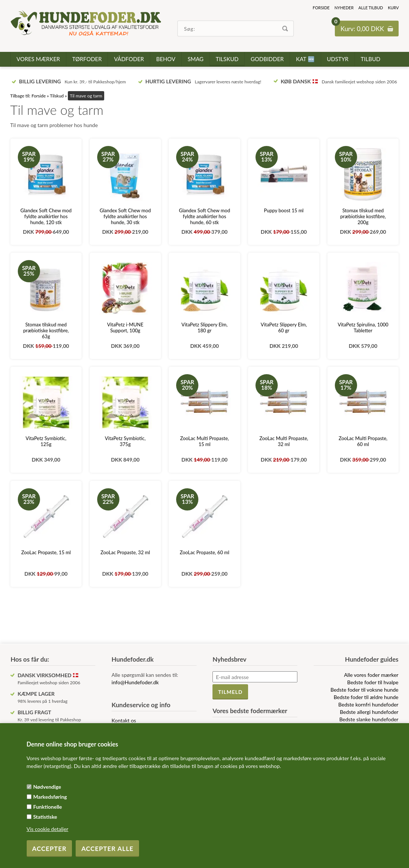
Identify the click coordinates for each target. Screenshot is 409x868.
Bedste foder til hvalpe (373, 682)
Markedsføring (50, 797)
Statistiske (45, 817)
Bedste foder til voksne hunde (364, 690)
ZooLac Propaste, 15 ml (46, 552)
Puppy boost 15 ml (284, 210)
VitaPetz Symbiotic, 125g (46, 441)
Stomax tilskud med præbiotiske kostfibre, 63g (46, 330)
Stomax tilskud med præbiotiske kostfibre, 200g (363, 216)
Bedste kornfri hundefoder (368, 704)
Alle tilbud (371, 8)
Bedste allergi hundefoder (369, 712)
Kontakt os (124, 720)
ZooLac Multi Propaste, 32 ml (284, 441)
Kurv (393, 8)
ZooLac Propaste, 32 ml (125, 552)
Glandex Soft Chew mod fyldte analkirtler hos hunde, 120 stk (46, 216)
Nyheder (344, 8)
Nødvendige (47, 787)
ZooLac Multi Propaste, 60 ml (363, 441)
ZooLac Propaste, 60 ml (205, 552)
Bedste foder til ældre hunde (366, 697)
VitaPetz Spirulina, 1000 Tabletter (363, 327)
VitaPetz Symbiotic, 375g (125, 441)
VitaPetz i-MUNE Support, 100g (125, 327)
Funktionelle (48, 807)
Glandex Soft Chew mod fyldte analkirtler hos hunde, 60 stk (205, 216)
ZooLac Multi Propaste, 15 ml (205, 441)
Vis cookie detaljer (48, 829)
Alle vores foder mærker (371, 675)
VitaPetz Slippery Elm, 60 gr (284, 327)
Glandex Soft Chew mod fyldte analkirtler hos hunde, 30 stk (125, 216)
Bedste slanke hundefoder (369, 719)
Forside (321, 8)
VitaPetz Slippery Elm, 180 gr (204, 327)
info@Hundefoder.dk (135, 682)
